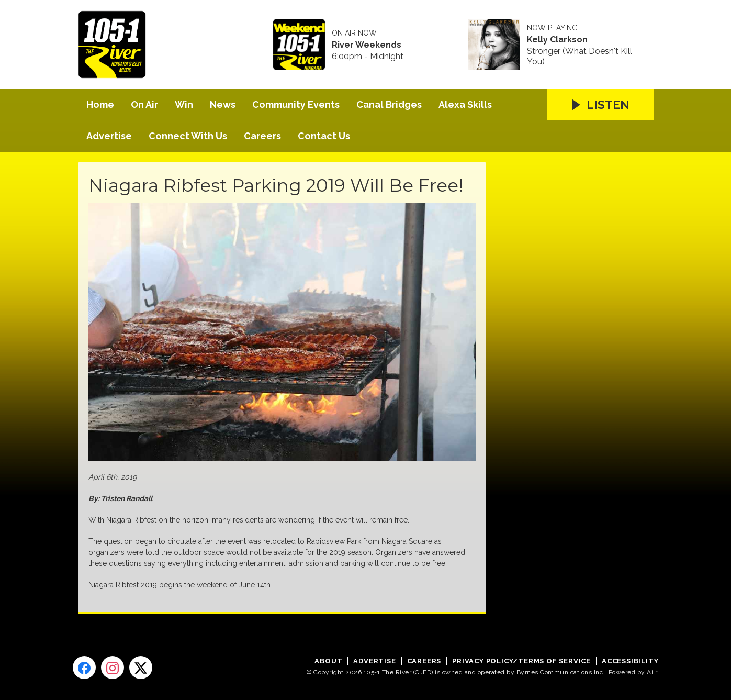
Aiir (652, 672)
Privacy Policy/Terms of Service (521, 661)
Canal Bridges (389, 104)
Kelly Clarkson (557, 40)
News (223, 104)
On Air (144, 104)
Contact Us (324, 136)
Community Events (296, 104)
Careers (262, 136)
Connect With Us (188, 136)
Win (184, 104)
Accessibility (630, 661)
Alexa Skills (465, 104)
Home (100, 104)
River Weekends (367, 45)
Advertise (109, 136)
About (328, 661)
